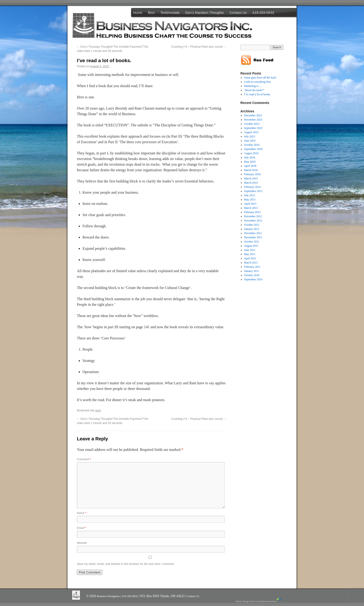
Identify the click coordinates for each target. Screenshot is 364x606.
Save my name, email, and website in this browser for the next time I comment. (126, 564)
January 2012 (252, 229)
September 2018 (253, 149)
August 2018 (251, 153)
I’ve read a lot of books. (258, 94)
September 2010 (253, 279)
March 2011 (251, 263)
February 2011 (252, 267)
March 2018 (251, 170)
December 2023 (253, 115)
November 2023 (253, 120)
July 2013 (250, 195)
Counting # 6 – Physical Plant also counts (199, 47)
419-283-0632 (263, 12)
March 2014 (251, 183)
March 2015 (251, 178)
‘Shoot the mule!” (254, 90)
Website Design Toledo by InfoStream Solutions (259, 600)
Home (138, 12)
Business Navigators (109, 596)
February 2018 (252, 174)
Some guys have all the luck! (260, 78)
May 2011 (250, 254)
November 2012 (253, 221)
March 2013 (251, 208)
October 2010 (252, 275)
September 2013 (253, 191)
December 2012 (253, 216)
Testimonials (170, 12)
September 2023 (253, 128)
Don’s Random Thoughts (205, 12)
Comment (84, 459)
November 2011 (253, 237)
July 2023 (250, 136)
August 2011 (251, 246)
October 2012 (252, 225)
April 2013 (250, 204)
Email (81, 528)
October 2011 (252, 242)
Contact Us (238, 12)
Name (82, 513)
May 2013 (250, 200)
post (98, 410)
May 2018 (250, 162)
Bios (151, 12)
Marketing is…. (253, 86)
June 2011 (250, 250)
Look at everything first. (258, 82)
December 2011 (253, 233)
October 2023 (252, 124)
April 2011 (250, 258)
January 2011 (252, 271)
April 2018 (250, 166)
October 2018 (252, 145)
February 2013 (252, 212)
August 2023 (251, 132)
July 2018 (250, 157)
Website (82, 543)
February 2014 (252, 187)
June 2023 (250, 141)
